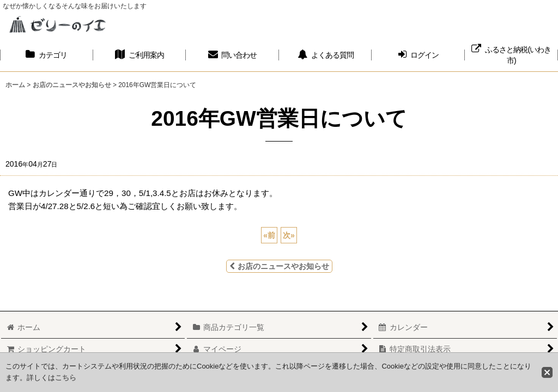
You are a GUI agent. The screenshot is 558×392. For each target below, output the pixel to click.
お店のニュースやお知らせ (279, 266)
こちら (66, 378)
